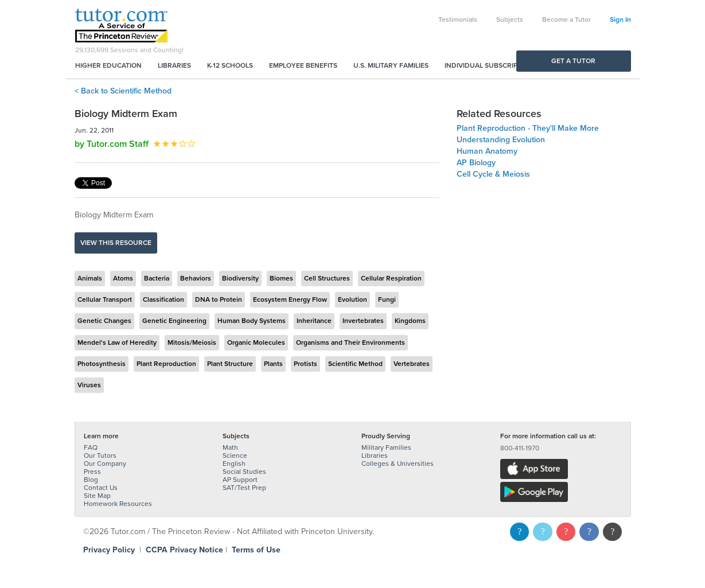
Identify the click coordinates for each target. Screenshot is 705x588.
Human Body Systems (252, 321)
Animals (90, 278)
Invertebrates (363, 321)
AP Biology (476, 163)
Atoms (123, 278)
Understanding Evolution (501, 140)
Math (230, 447)
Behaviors (196, 278)
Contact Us (101, 488)
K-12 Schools (230, 65)
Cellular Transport (105, 299)
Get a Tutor (573, 61)
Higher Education (108, 65)
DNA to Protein (219, 299)
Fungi (387, 299)
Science (235, 455)
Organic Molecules (256, 342)
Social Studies (244, 472)
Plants (273, 364)
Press (92, 472)
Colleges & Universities (398, 464)
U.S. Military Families (391, 65)
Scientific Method (355, 364)
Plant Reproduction (166, 364)
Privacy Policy (109, 550)
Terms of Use (256, 550)
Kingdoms (410, 321)
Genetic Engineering (174, 321)
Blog (91, 480)
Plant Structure (230, 364)
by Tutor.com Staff (112, 144)
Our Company (105, 464)
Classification (163, 299)
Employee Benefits (303, 65)
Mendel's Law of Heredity (117, 342)
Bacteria (157, 278)
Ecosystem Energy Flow (290, 299)
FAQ (91, 447)
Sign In (620, 20)
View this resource (116, 243)
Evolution (352, 299)
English (234, 464)
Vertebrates (412, 364)
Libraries (174, 65)
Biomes (281, 278)
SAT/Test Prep (244, 488)
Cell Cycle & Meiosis (493, 174)
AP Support (240, 480)
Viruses (89, 385)
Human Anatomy (487, 151)
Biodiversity (240, 278)
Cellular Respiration (391, 278)
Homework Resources (118, 504)
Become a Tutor (566, 20)
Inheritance (314, 321)
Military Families (386, 447)
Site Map (97, 496)
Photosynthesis (102, 364)
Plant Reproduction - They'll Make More (528, 128)
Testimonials (458, 20)
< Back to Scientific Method (123, 91)
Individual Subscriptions (491, 65)
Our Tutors (100, 455)
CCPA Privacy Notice (184, 550)
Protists (305, 364)
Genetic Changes (104, 321)
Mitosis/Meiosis (192, 342)
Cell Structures (327, 278)
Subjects (510, 20)
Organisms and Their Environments (350, 342)
